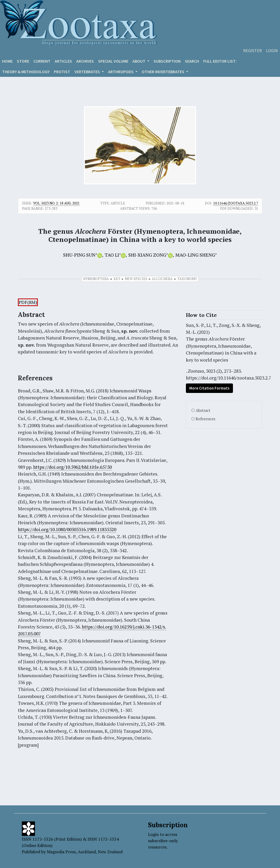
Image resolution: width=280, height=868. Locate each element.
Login (272, 51)
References (205, 419)
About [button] (139, 61)
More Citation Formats (209, 388)
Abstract (203, 410)
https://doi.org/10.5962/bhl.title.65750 (72, 467)
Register (253, 51)
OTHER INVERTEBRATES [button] (163, 72)
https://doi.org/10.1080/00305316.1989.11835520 (67, 529)
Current (42, 61)
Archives (85, 61)
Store (23, 61)
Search (192, 61)
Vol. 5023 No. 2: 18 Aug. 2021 (56, 203)
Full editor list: (220, 61)
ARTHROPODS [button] (121, 72)
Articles (63, 61)
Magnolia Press (61, 852)
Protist (62, 72)
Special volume (113, 61)
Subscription (167, 61)
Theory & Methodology (26, 72)
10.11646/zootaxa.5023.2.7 (236, 203)
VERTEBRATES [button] (88, 72)
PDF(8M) (28, 302)
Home (7, 61)
